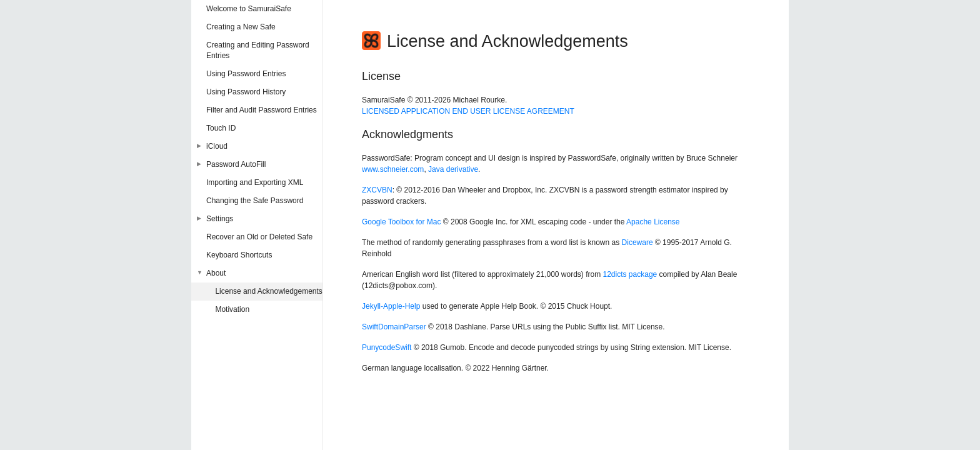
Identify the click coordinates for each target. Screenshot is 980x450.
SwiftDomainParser (394, 327)
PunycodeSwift (387, 347)
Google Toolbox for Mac (402, 222)
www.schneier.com (393, 169)
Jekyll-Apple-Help (391, 306)
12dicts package (630, 274)
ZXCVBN (377, 190)
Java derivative (453, 169)
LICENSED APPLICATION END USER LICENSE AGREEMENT (468, 111)
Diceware (637, 242)
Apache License (653, 222)
